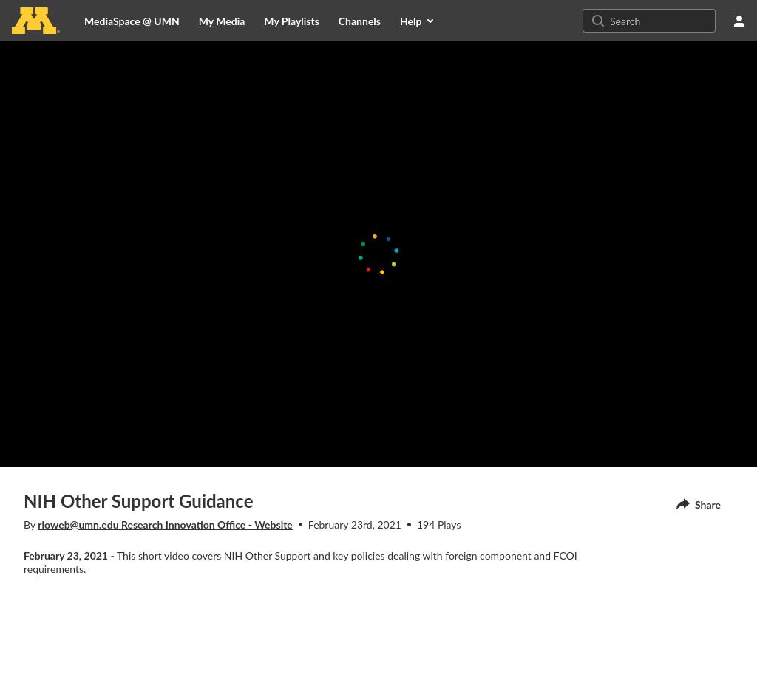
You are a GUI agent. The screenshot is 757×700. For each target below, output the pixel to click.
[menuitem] (222, 21)
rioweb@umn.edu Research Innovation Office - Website (165, 524)
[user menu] (739, 21)
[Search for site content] (661, 21)
